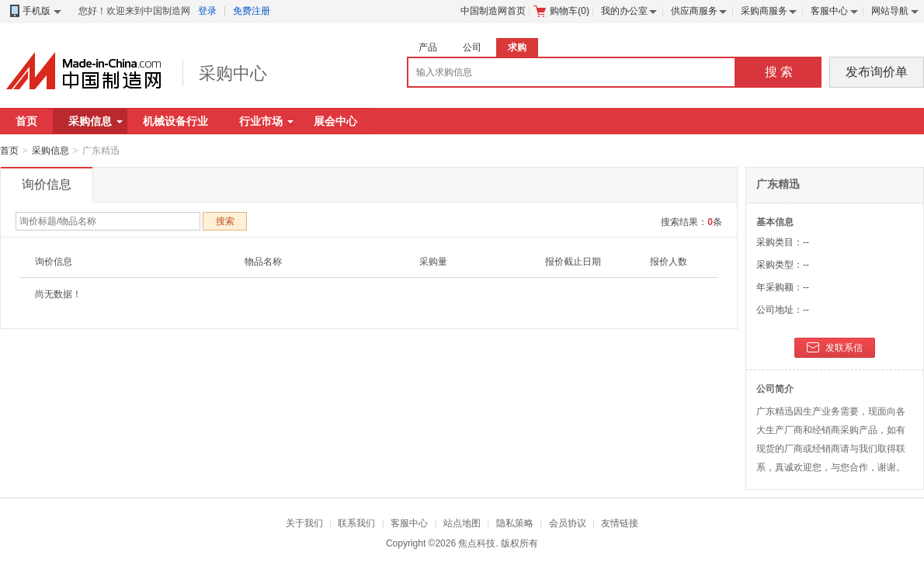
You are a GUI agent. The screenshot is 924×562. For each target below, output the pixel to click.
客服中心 (829, 11)
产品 (428, 47)
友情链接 (620, 523)
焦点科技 (477, 543)
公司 (472, 47)
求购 (517, 47)
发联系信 (835, 349)
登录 (207, 11)
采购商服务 (764, 11)
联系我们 (356, 523)
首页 (26, 121)
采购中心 (233, 73)
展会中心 (335, 121)
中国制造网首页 (493, 11)
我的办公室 (624, 11)
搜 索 (779, 72)
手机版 (35, 11)
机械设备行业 (175, 121)
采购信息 (96, 121)
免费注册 (252, 11)
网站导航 (890, 11)
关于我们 (304, 523)
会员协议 (568, 523)
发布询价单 (877, 72)
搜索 (225, 221)
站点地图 (462, 523)
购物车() (561, 11)
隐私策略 (515, 523)
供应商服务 (694, 11)
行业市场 (266, 121)
